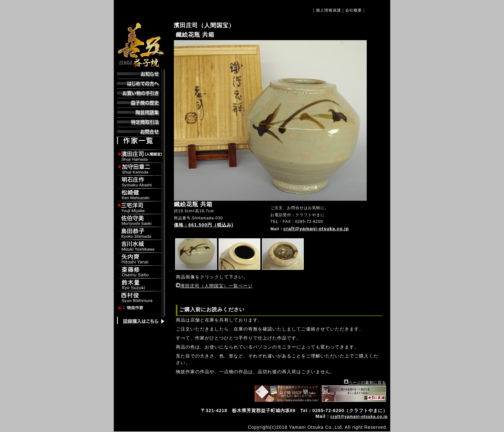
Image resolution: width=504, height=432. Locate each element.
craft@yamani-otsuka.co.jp (316, 229)
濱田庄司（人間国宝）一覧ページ (216, 286)
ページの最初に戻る (367, 383)
